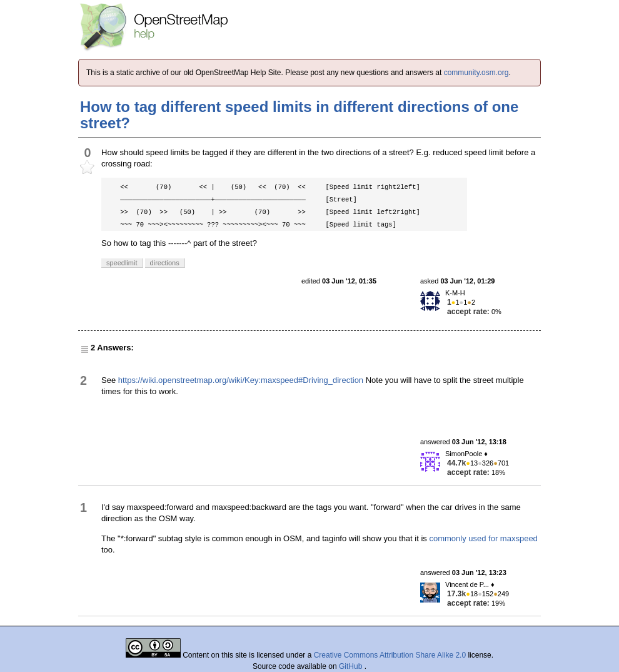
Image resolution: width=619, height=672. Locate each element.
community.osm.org (476, 73)
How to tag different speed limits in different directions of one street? (299, 115)
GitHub (352, 666)
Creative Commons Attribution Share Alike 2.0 (390, 655)
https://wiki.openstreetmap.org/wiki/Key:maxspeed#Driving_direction (241, 380)
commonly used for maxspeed (483, 538)
